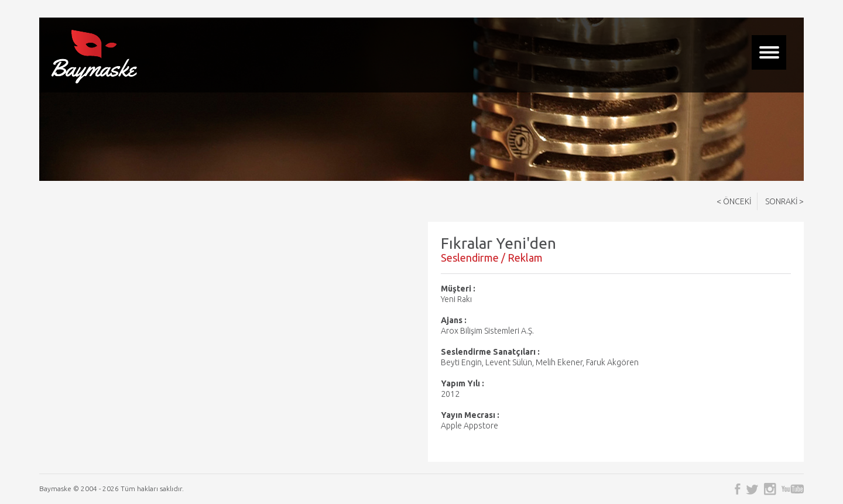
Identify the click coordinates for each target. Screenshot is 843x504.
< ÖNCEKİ (734, 201)
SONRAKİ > (784, 201)
